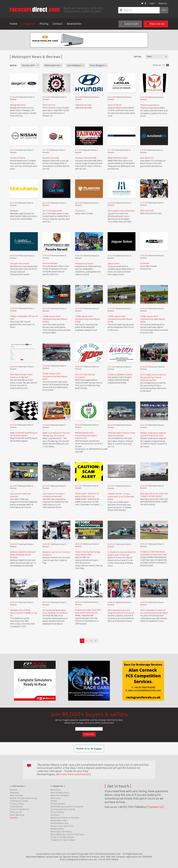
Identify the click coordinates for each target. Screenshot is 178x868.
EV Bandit (145, 263)
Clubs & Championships (62, 837)
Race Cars (55, 790)
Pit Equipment (58, 804)
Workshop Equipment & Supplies (67, 807)
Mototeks (14, 211)
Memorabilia (57, 829)
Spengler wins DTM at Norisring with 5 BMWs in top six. (24, 613)
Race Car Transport (60, 795)
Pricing (44, 24)
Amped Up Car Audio (84, 264)
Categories (28, 24)
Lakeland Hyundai (83, 105)
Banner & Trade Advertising (23, 798)
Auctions (55, 815)
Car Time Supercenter (52, 211)
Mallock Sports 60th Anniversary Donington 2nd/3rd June (86, 436)
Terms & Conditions (19, 809)
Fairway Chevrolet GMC (86, 158)
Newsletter (74, 24)
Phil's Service (49, 105)
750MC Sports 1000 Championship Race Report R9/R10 (55, 319)
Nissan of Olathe (18, 158)
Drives (54, 801)
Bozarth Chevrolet (51, 158)
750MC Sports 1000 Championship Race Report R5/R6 (120, 319)
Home (13, 24)
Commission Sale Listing (63, 809)
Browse (14, 790)
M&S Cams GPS (147, 211)
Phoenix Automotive (150, 105)
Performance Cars (60, 823)
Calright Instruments (20, 264)
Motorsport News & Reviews (65, 818)
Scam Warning (17, 815)
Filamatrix (80, 211)
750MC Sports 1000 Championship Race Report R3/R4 (153, 319)
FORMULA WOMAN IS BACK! (120, 375)
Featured (14, 793)
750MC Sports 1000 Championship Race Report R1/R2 (55, 376)
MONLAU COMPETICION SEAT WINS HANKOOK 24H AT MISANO (23, 555)
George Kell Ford (18, 105)
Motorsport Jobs (59, 820)
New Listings (16, 795)
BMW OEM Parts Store (118, 158)
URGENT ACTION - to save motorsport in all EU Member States (121, 497)
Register (163, 3)
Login (152, 3)
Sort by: (137, 57)
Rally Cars (55, 798)
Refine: (13, 66)
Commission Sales (19, 801)
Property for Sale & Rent (63, 840)
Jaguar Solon (113, 264)
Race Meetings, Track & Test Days (67, 834)
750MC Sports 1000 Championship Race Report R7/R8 (88, 319)
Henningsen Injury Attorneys (121, 211)
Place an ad (156, 24)
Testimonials (16, 807)
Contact (58, 24)
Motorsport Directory (61, 832)
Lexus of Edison (115, 105)
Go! (164, 10)
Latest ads (130, 24)
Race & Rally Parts (60, 793)
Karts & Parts (57, 812)
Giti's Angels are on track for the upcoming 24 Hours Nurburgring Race (153, 377)
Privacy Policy (17, 804)
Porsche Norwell (50, 263)
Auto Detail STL (147, 158)
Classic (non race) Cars (62, 826)
